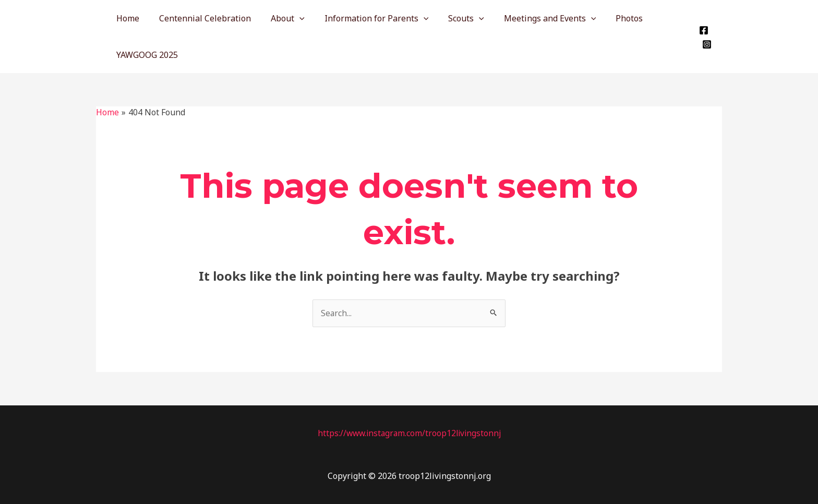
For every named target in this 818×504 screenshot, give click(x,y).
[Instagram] (706, 44)
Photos (609, 18)
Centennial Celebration (200, 18)
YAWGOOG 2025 (146, 55)
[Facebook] (703, 30)
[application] (292, 18)
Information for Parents (366, 18)
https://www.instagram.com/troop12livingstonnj (409, 433)
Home (126, 18)
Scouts (452, 18)
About (280, 18)
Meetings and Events (533, 18)
